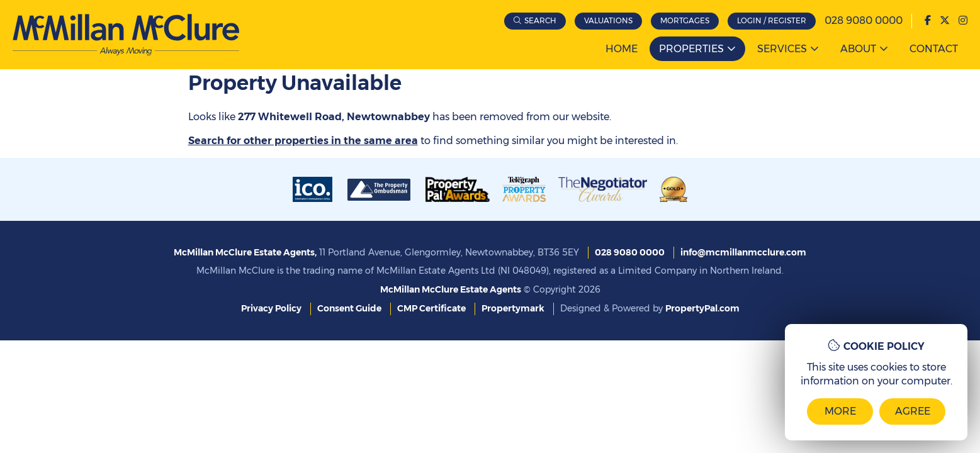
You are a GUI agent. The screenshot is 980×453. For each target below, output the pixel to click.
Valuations (608, 20)
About (858, 49)
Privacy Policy (271, 308)
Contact (934, 49)
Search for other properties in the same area (303, 141)
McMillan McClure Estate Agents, (245, 252)
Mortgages (685, 20)
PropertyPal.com (702, 308)
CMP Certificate (431, 308)
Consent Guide (349, 308)
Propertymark (513, 308)
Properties (691, 49)
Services (782, 49)
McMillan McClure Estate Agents (451, 289)
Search (540, 20)
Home (622, 49)
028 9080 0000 (864, 20)
